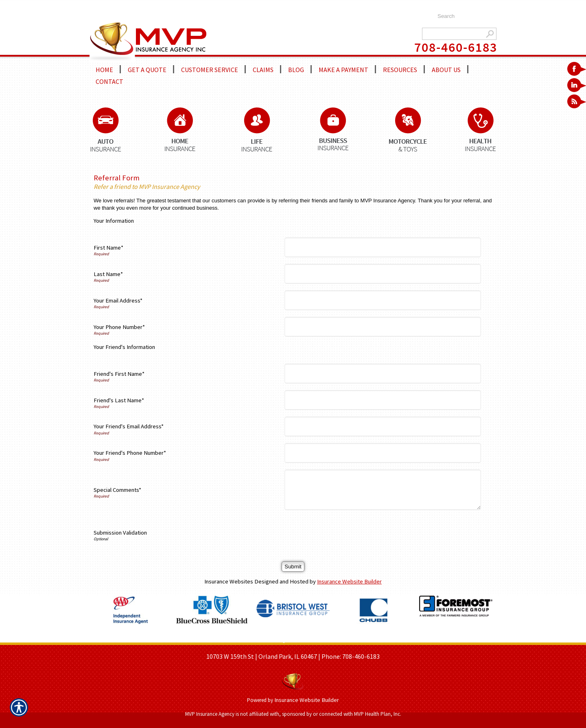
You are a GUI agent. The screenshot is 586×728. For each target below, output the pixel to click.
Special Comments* (117, 490)
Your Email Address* (118, 300)
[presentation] (349, 533)
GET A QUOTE (282, 640)
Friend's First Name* (119, 374)
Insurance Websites (229, 581)
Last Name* (108, 274)
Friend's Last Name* (119, 400)
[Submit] (293, 567)
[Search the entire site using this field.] (463, 16)
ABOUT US (247, 640)
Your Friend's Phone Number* (130, 453)
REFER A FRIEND (326, 640)
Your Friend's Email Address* (129, 426)
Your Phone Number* (119, 327)
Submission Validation (120, 533)
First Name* (108, 248)
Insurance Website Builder (349, 581)
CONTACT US (368, 640)
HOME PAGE (213, 640)
